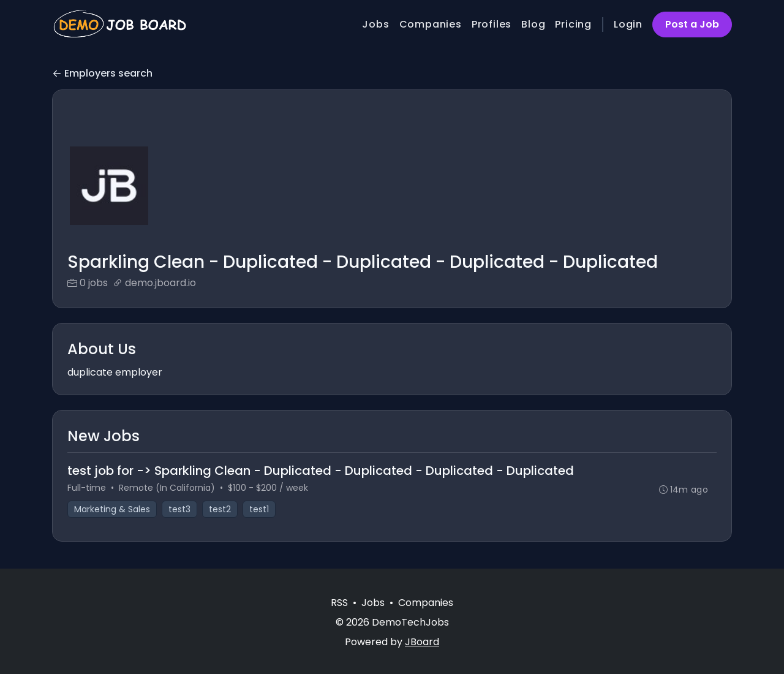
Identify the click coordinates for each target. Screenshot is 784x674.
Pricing (573, 24)
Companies (431, 24)
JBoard (422, 642)
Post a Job (692, 24)
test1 (259, 509)
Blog (533, 24)
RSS (339, 603)
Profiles (492, 24)
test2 (220, 509)
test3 (179, 509)
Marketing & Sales (112, 509)
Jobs (375, 24)
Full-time (87, 488)
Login (628, 24)
